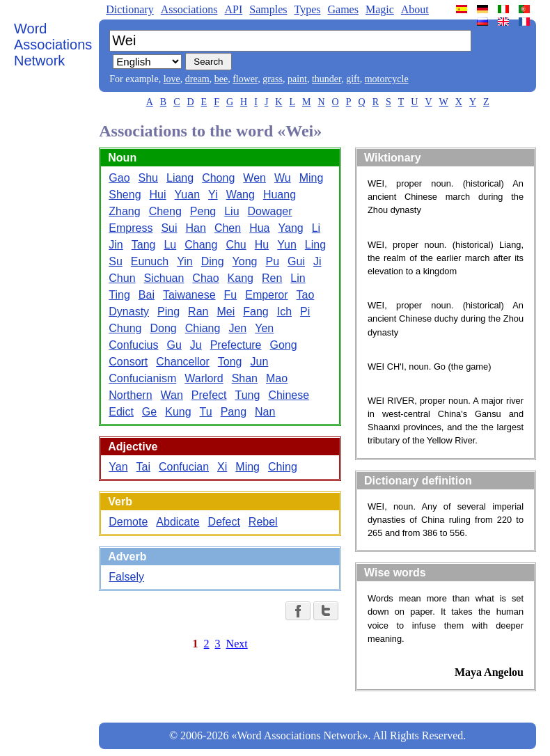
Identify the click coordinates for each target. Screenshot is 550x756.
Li (316, 228)
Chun (122, 278)
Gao (119, 178)
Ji (317, 261)
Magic (380, 9)
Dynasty (129, 312)
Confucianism (142, 378)
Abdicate (178, 522)
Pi (305, 312)
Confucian (184, 467)
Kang (241, 278)
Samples (268, 9)
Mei (226, 312)
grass (273, 79)
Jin (116, 245)
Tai (143, 467)
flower (245, 79)
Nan (265, 412)
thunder (327, 79)
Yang (291, 228)
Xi (222, 467)
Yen (264, 328)
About (415, 9)
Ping (168, 312)
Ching (283, 467)
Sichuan (164, 278)
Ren (272, 278)
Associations (189, 9)
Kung (178, 412)
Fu (231, 295)
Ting (119, 295)
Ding (213, 261)
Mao (277, 378)
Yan (118, 467)
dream (197, 79)
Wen (254, 178)
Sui (169, 228)
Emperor (266, 295)
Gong (284, 345)
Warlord (204, 378)
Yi (213, 195)
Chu (236, 245)
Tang (144, 245)
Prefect (209, 395)
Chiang (203, 328)
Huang (280, 195)
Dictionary (129, 9)
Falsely (126, 577)
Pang (234, 412)
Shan (245, 378)
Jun (260, 362)
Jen (237, 328)
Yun (287, 245)
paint (297, 79)
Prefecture (236, 345)
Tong (230, 362)
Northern (130, 395)
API (233, 9)
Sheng (125, 195)
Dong (163, 328)
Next (237, 644)
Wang (241, 195)
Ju (196, 345)
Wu (283, 178)
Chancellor (182, 362)
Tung (248, 395)
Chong (218, 178)
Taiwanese (189, 295)
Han (196, 228)
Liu (231, 211)
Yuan (187, 195)
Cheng (165, 211)
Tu (206, 412)
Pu (272, 261)
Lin (298, 278)
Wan (172, 395)
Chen (228, 228)
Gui (296, 261)
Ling (315, 245)
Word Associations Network (53, 45)
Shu (148, 178)
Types (307, 9)
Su (116, 261)
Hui (158, 195)
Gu (174, 345)
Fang (256, 312)
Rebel (263, 522)
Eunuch (150, 261)
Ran (198, 312)
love (172, 79)
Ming (312, 178)
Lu (170, 245)
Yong (245, 261)
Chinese (289, 395)
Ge (149, 412)
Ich (284, 312)
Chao (205, 278)
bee (221, 79)
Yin (185, 261)
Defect (224, 522)
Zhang (124, 211)
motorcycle (387, 79)
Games (343, 9)
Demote (128, 522)
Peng (203, 211)
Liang (180, 178)
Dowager (270, 211)
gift (353, 79)
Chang (201, 245)
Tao (306, 295)
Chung (125, 328)
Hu (262, 245)
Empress (131, 228)
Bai (147, 295)
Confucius (133, 345)
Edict (121, 412)
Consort (128, 362)
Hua (259, 228)
